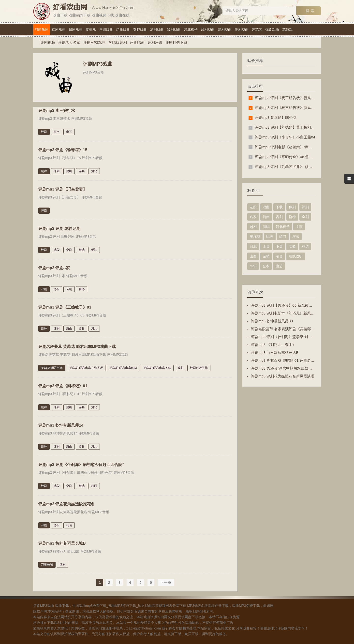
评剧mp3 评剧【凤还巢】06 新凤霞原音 (283, 305)
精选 (82, 249)
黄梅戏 (91, 30)
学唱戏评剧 (118, 42)
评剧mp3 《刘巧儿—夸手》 (273, 345)
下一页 (166, 581)
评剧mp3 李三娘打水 (57, 110)
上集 (266, 246)
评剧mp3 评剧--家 (54, 267)
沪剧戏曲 (157, 30)
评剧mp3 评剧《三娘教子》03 (65, 306)
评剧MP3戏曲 (94, 42)
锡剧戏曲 (272, 30)
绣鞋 (94, 249)
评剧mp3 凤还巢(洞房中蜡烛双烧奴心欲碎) (286, 368)
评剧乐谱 (155, 42)
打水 (57, 131)
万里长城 (47, 564)
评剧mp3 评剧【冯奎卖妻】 (63, 188)
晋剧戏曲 (174, 30)
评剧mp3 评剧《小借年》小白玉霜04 (285, 137)
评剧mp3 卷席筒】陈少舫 (276, 117)
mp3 (253, 266)
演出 (296, 237)
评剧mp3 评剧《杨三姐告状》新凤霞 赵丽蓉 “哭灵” (296, 108)
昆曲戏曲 (123, 30)
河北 (94, 170)
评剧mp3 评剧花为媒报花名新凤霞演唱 (283, 376)
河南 (266, 217)
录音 (279, 256)
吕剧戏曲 (208, 30)
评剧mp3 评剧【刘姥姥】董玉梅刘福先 (287, 127)
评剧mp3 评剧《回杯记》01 (63, 385)
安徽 (292, 246)
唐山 (69, 170)
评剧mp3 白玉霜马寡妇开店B (275, 352)
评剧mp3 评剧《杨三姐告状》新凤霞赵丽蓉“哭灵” (295, 98)
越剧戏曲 (75, 30)
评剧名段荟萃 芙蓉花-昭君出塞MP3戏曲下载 (77, 346)
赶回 (94, 485)
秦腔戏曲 (140, 30)
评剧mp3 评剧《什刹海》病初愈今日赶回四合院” (81, 464)
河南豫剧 (42, 30)
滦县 (82, 170)
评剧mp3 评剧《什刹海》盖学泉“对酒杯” (284, 337)
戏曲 (180, 367)
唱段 (270, 237)
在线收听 (296, 256)
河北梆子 (191, 30)
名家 (253, 217)
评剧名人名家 (69, 42)
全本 (266, 266)
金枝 (266, 256)
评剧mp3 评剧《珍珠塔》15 (63, 149)
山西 (253, 256)
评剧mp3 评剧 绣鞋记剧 (59, 228)
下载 (279, 207)
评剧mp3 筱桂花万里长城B (62, 542)
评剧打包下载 (176, 42)
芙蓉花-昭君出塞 (52, 367)
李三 (69, 131)
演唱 (266, 227)
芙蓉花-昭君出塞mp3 (123, 367)
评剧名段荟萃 (199, 367)
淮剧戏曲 (242, 30)
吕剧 (279, 217)
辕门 (283, 237)
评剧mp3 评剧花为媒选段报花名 (66, 503)
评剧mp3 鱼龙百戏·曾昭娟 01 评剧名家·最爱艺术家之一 (296, 360)
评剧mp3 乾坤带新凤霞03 (272, 321)
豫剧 (292, 207)
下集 (279, 246)
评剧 (44, 131)
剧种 (44, 170)
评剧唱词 (137, 42)
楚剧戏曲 (225, 30)
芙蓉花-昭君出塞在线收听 (86, 367)
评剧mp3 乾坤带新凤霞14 (61, 424)
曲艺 (279, 266)
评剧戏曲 (106, 30)
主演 (299, 227)
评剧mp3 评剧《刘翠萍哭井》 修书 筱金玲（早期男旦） (301, 167)
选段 (57, 249)
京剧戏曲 (59, 30)
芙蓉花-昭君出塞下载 (157, 367)
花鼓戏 (287, 30)
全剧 (69, 249)
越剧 (253, 227)
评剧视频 (48, 42)
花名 (69, 524)
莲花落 (257, 30)
